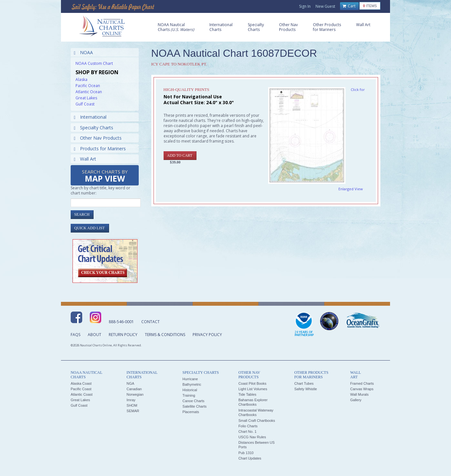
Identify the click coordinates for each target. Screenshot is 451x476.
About (95, 335)
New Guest (325, 6)
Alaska (81, 79)
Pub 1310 (246, 453)
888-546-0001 (121, 322)
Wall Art (85, 159)
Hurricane (190, 379)
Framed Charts (362, 383)
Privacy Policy (207, 335)
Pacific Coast (81, 389)
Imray (131, 400)
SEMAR (133, 411)
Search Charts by (105, 176)
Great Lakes (86, 98)
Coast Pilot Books (252, 383)
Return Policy (123, 335)
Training (189, 395)
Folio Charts (248, 426)
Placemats (191, 412)
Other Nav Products (98, 138)
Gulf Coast (85, 104)
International (90, 117)
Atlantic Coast (82, 394)
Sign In (305, 6)
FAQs (75, 335)
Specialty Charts (94, 128)
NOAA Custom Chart (94, 63)
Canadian (134, 389)
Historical (190, 390)
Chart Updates (250, 458)
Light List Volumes (253, 389)
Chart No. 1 (247, 431)
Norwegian (135, 394)
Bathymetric (192, 384)
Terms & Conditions (165, 335)
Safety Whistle (306, 389)
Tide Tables (247, 394)
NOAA (83, 52)
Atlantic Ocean (89, 92)
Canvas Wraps (362, 389)
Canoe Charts (194, 401)
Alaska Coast (81, 383)
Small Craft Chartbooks (257, 421)
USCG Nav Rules (252, 437)
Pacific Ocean (88, 86)
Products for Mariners (100, 149)
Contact (150, 322)
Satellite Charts (195, 406)
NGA (130, 383)
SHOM (132, 405)
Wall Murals (359, 394)
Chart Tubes (304, 383)
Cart (349, 6)
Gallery (356, 400)
